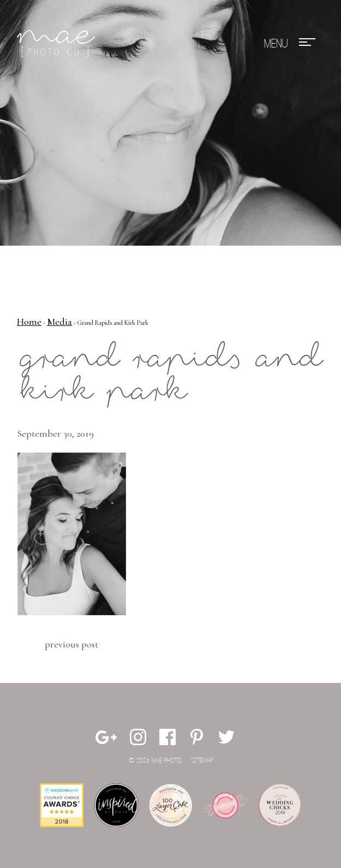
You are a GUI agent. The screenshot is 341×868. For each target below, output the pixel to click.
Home (29, 322)
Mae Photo (58, 44)
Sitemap (202, 761)
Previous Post (71, 644)
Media (59, 322)
